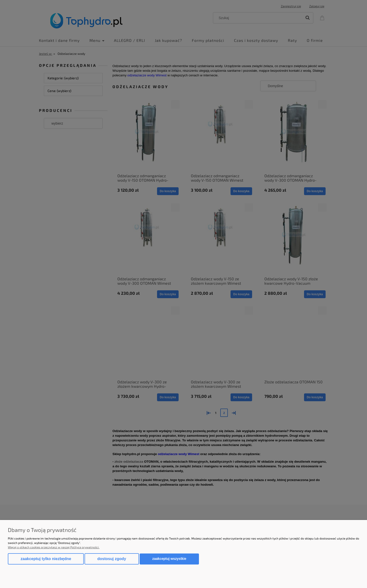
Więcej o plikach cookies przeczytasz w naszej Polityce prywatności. (54, 547)
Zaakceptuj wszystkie (169, 559)
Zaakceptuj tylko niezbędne (46, 559)
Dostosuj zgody (112, 559)
